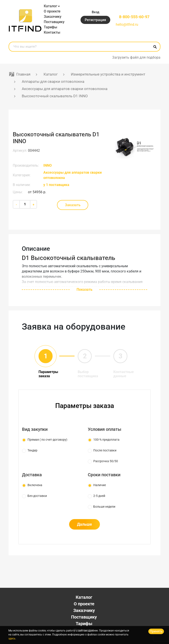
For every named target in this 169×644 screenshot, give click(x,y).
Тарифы (51, 27)
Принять (156, 631)
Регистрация (95, 20)
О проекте (52, 11)
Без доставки (37, 496)
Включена (35, 485)
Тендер (32, 450)
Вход (96, 12)
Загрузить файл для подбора (136, 57)
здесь (12, 639)
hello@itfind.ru (127, 24)
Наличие (100, 485)
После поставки (105, 450)
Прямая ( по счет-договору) (47, 440)
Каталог (51, 6)
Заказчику (53, 17)
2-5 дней (99, 496)
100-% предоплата (106, 440)
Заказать (73, 205)
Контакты (52, 32)
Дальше (84, 524)
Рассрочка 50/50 (106, 461)
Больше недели (104, 507)
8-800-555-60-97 (134, 17)
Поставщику (54, 22)
